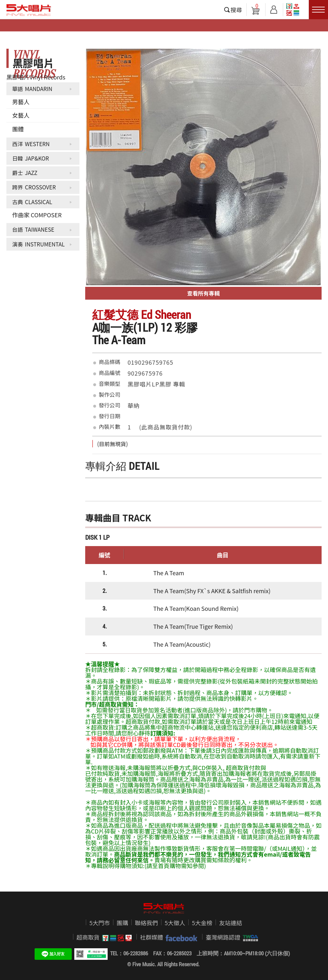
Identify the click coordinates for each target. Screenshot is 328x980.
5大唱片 (29, 10)
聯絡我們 (146, 923)
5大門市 (100, 923)
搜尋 (236, 10)
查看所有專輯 (203, 293)
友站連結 (231, 923)
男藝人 (21, 102)
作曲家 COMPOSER (37, 215)
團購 (122, 923)
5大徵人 (175, 923)
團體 (18, 129)
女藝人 (21, 115)
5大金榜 (202, 923)
